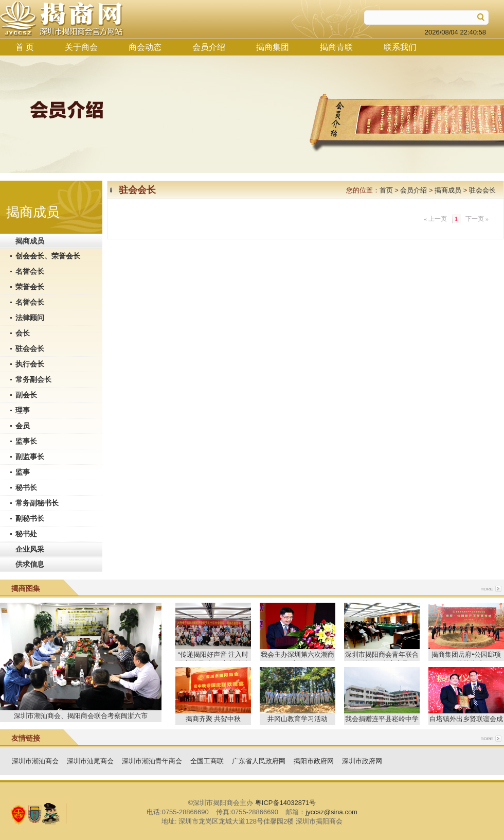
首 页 (25, 47)
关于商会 (81, 47)
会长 (23, 333)
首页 (386, 190)
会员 (23, 426)
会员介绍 (209, 47)
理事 (23, 410)
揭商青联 (336, 47)
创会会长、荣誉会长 (48, 256)
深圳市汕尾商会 (90, 761)
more (491, 589)
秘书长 (26, 487)
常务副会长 (33, 379)
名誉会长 (30, 271)
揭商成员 (30, 241)
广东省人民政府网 (259, 761)
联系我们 (400, 47)
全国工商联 (207, 761)
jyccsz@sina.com (331, 812)
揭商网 (62, 19)
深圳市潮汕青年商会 (152, 761)
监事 (23, 472)
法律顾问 (30, 318)
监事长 (26, 441)
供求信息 (30, 564)
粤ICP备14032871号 (286, 803)
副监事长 (30, 457)
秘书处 (26, 534)
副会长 (26, 395)
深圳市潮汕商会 (35, 761)
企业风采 (30, 549)
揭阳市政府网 (314, 761)
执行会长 (30, 364)
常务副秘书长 (37, 503)
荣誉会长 (30, 287)
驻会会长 (30, 348)
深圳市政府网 (362, 761)
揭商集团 (273, 47)
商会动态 (145, 47)
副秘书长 (30, 518)
